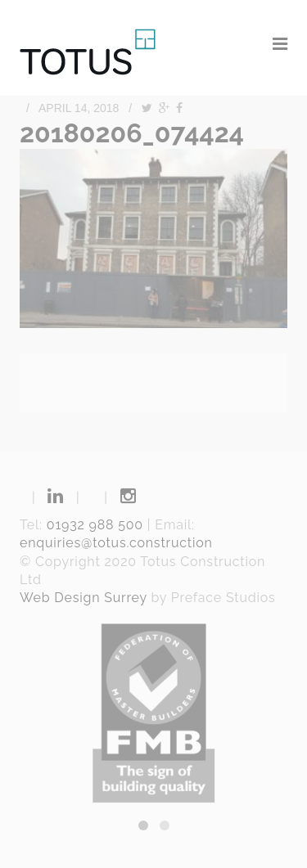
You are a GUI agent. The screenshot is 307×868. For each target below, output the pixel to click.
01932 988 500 (95, 525)
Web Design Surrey (84, 598)
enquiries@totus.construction (116, 543)
